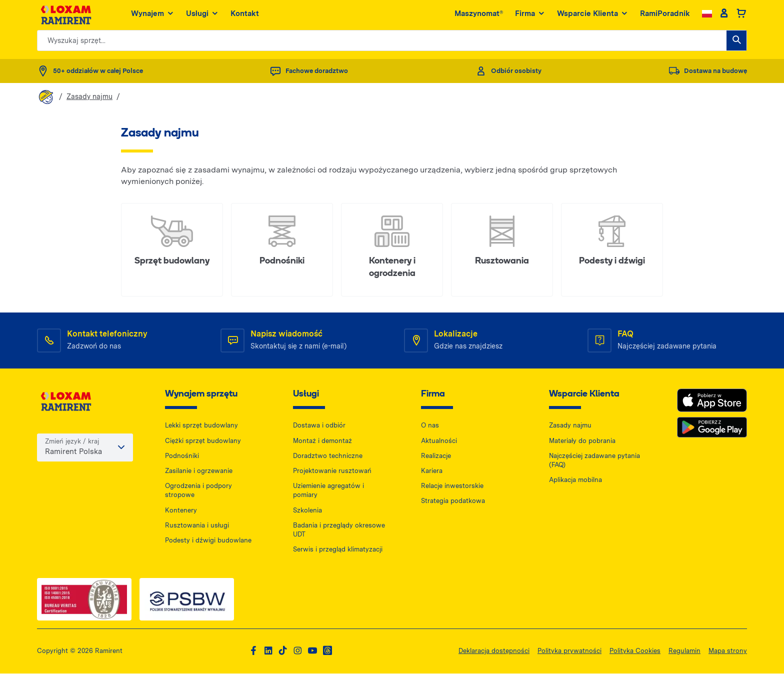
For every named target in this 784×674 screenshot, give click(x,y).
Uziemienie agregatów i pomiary (328, 491)
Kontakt (245, 14)
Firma (530, 15)
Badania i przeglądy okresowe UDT (339, 530)
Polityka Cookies (635, 651)
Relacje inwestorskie (452, 486)
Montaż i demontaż (322, 441)
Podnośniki (182, 456)
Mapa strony (728, 651)
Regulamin (684, 651)
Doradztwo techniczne (328, 456)
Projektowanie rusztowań (332, 471)
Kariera (432, 471)
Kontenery (181, 511)
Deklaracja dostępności (494, 651)
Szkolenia (307, 511)
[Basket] (741, 15)
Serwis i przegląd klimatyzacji (338, 550)
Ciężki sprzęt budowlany (203, 441)
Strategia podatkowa (453, 502)
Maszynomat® (479, 14)
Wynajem (152, 15)
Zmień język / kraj (72, 443)
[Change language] (707, 15)
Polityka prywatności (569, 651)
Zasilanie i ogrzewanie (199, 471)
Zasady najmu (89, 96)
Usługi (202, 15)
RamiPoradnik (665, 14)
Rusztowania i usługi (197, 526)
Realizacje (436, 456)
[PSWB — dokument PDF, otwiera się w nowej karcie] (187, 600)
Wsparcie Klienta (592, 15)
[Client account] (724, 15)
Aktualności (439, 441)
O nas (430, 426)
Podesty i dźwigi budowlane (208, 541)
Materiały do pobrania (582, 441)
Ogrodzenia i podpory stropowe (198, 491)
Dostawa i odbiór (319, 426)
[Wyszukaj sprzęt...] (736, 41)
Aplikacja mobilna (575, 480)
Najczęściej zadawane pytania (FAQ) (594, 461)
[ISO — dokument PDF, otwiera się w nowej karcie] (84, 600)
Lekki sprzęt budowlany (201, 426)
